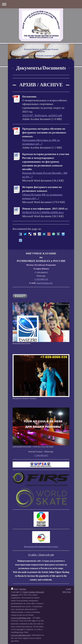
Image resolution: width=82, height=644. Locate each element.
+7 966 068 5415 (41, 455)
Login (69, 589)
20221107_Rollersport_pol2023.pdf (42, 115)
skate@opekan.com (45, 283)
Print (14, 589)
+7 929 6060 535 (41, 279)
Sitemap (23, 589)
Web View (67, 592)
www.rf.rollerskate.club (21, 618)
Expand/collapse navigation (41, 4)
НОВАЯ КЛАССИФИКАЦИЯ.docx (43, 212)
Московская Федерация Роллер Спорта (41, 546)
